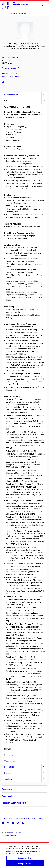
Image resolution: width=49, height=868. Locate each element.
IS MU (4, 819)
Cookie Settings (26, 856)
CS (36, 5)
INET (11, 819)
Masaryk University (14, 832)
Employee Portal (22, 819)
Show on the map (10, 68)
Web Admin (6, 835)
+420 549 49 (9, 74)
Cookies (14, 835)
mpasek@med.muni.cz (12, 76)
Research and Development (14, 803)
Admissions (7, 789)
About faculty (8, 796)
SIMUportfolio (37, 819)
